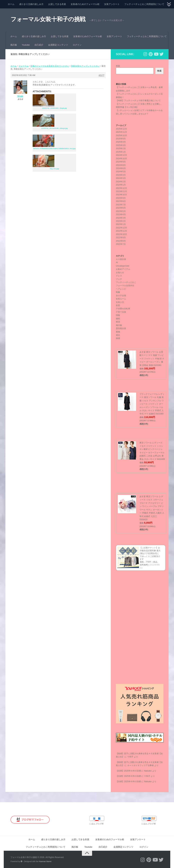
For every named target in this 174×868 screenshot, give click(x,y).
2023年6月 (121, 208)
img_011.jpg (54, 169)
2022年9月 (121, 238)
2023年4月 (121, 214)
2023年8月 (121, 201)
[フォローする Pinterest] (151, 54)
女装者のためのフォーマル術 (85, 4)
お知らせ (120, 272)
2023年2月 (121, 221)
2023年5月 (121, 211)
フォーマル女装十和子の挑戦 (48, 19)
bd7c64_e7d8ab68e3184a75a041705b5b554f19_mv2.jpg (54, 148)
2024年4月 (121, 175)
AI (117, 262)
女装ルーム (121, 299)
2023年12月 (121, 188)
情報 (118, 315)
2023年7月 (121, 205)
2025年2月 (121, 149)
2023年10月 (121, 195)
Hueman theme (45, 861)
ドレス (119, 276)
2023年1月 (121, 224)
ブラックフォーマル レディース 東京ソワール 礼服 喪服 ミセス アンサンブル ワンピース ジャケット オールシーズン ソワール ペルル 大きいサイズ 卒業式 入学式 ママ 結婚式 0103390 (152, 404)
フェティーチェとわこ (126, 282)
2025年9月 (121, 139)
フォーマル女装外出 (125, 286)
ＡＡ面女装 (121, 259)
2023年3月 (121, 218)
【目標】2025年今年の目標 (128, 771)
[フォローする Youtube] (156, 54)
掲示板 (14, 45)
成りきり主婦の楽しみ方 (31, 4)
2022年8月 (121, 241)
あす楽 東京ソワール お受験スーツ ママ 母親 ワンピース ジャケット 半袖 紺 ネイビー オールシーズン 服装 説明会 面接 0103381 (152, 359)
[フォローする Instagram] (145, 54)
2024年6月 (121, 168)
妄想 (118, 305)
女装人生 (120, 302)
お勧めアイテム (123, 269)
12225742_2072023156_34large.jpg (54, 128)
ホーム (11, 4)
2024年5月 (121, 172)
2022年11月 (121, 231)
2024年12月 (121, 155)
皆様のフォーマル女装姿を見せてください (50, 66)
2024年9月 (121, 162)
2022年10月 (121, 234)
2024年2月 (121, 182)
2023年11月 (121, 191)
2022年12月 (121, 228)
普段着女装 (121, 328)
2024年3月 (121, 178)
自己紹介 (39, 45)
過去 (118, 335)
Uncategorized (123, 266)
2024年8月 (121, 165)
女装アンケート (112, 4)
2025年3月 (121, 145)
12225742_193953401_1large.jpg (54, 108)
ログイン (77, 45)
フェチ (119, 279)
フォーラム (24, 66)
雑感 (118, 338)
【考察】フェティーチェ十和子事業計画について (138, 101)
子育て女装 (121, 312)
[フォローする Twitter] (161, 54)
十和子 (130, 757)
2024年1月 (121, 185)
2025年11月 (121, 132)
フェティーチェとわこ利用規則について (144, 4)
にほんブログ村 (97, 824)
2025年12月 (121, 129)
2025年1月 (121, 152)
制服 (118, 292)
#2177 (102, 75)
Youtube (26, 45)
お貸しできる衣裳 (57, 4)
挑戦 (118, 319)
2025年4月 (121, 142)
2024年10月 (121, 159)
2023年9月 (121, 198)
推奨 (118, 322)
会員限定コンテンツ (58, 45)
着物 (118, 332)
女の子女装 (121, 296)
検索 (118, 66)
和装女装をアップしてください (85, 66)
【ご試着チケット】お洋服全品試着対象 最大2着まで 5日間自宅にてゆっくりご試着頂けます (150, 553)
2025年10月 (121, 135)
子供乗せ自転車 (123, 309)
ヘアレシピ (121, 289)
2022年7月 (121, 244)
